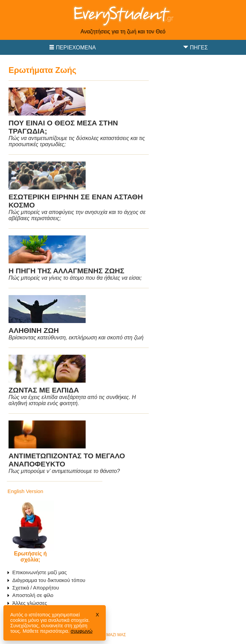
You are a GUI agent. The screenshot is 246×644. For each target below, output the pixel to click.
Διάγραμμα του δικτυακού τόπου (49, 580)
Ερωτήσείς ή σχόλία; (30, 557)
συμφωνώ (82, 631)
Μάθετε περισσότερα (45, 631)
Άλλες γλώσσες (30, 603)
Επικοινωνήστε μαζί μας (40, 572)
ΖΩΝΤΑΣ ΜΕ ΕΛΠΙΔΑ (44, 390)
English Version (25, 491)
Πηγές (199, 48)
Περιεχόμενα (76, 48)
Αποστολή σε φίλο (33, 595)
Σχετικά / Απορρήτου (36, 588)
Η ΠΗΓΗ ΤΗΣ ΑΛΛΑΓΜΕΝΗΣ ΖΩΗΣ (66, 271)
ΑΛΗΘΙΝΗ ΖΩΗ (34, 330)
